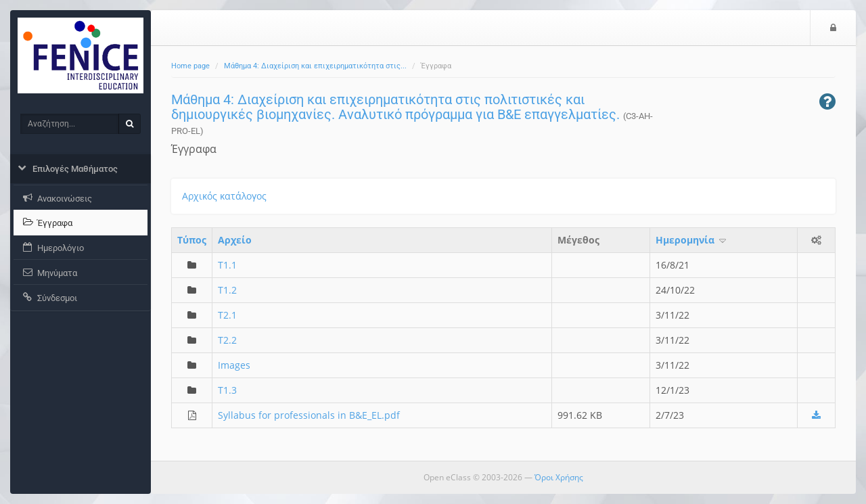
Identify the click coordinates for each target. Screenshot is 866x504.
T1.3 (227, 390)
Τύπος (192, 240)
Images (234, 365)
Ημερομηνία (692, 240)
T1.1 (227, 265)
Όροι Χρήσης (559, 477)
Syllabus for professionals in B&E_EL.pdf (309, 415)
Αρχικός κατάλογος (224, 196)
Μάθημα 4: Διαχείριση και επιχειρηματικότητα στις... (315, 66)
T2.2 (227, 340)
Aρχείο (235, 240)
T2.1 (227, 315)
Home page (190, 66)
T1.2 (227, 290)
